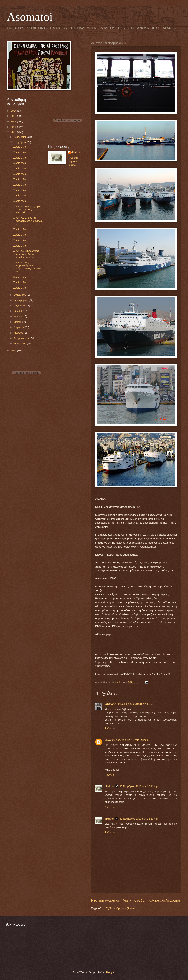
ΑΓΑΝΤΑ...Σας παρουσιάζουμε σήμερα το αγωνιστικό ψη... (27, 267)
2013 (14, 116)
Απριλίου (19, 327)
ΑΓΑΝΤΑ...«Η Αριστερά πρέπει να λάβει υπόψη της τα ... (26, 254)
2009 (14, 350)
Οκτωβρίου (20, 295)
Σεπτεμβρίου (21, 300)
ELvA (108, 740)
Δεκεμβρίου (20, 137)
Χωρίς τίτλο (19, 147)
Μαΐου (18, 322)
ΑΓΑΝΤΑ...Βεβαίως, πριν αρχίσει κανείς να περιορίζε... (27, 209)
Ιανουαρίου (20, 343)
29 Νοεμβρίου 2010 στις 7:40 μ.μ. (136, 704)
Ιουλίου (18, 311)
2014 (14, 111)
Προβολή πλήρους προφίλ (73, 161)
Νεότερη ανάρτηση (106, 900)
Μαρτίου (19, 333)
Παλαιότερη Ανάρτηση (164, 900)
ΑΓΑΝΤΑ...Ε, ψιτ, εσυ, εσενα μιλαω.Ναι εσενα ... (27, 221)
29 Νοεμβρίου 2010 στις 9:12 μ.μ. (131, 740)
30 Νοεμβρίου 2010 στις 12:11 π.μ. (139, 786)
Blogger (110, 972)
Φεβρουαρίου (22, 338)
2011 (14, 127)
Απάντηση (110, 728)
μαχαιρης (110, 704)
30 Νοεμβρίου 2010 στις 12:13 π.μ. (139, 819)
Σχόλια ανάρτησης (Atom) (120, 908)
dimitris (109, 786)
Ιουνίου (18, 316)
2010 (14, 132)
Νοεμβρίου (20, 142)
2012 (14, 121)
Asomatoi (30, 17)
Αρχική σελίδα (134, 900)
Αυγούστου (20, 306)
